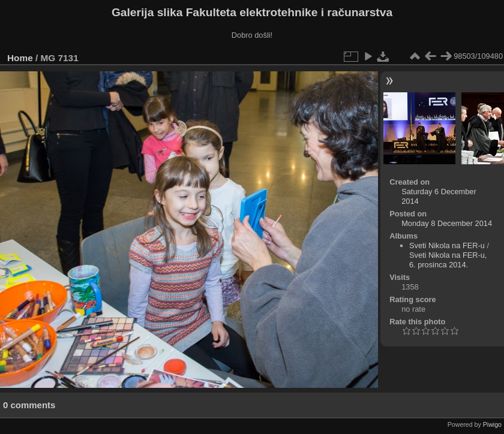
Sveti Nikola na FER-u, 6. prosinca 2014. (448, 260)
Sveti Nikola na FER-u (447, 245)
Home (20, 58)
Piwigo (492, 424)
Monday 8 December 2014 (447, 223)
